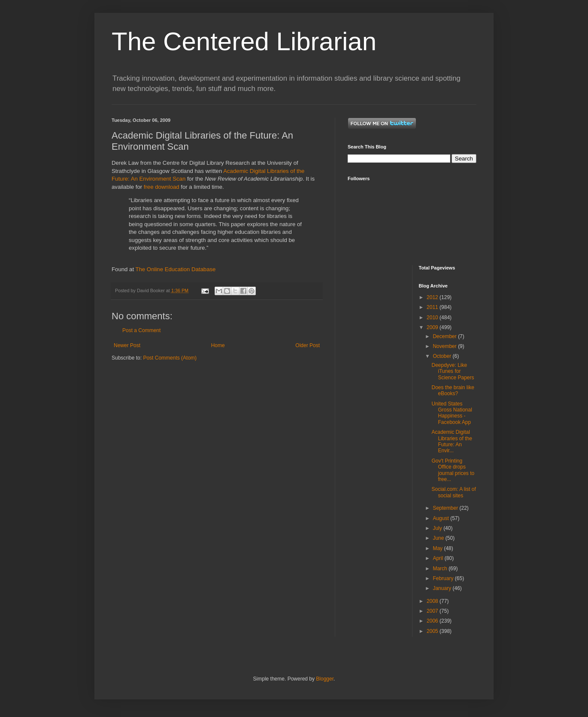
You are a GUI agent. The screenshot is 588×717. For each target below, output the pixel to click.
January (443, 588)
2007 (433, 611)
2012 (433, 297)
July (438, 528)
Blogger (325, 679)
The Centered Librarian (244, 41)
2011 (433, 307)
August (441, 518)
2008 (433, 601)
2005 (433, 631)
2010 (433, 318)
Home (218, 345)
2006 (433, 621)
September (446, 508)
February (444, 578)
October (443, 356)
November (445, 346)
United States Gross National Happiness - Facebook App (452, 413)
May (438, 548)
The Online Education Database (175, 269)
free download (162, 187)
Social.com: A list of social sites (453, 492)
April (438, 558)
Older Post (308, 345)
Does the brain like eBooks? (453, 390)
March (441, 569)
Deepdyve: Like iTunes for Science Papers (453, 371)
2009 (433, 327)
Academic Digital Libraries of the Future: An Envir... (452, 441)
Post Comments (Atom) (170, 358)
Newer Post (127, 345)
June (439, 538)
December (445, 336)
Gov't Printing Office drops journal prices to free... (453, 470)
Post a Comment (141, 330)
